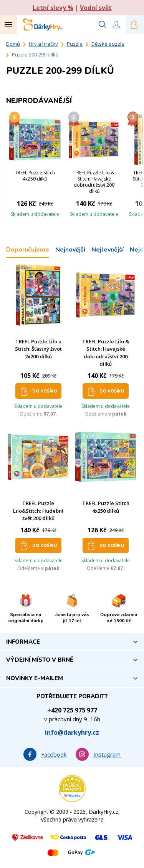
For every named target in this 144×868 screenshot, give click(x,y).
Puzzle (75, 44)
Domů (13, 44)
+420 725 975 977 (72, 710)
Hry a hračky (43, 44)
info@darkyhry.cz (72, 732)
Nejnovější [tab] (70, 250)
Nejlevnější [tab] (108, 250)
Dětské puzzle (108, 44)
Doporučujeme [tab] (28, 250)
